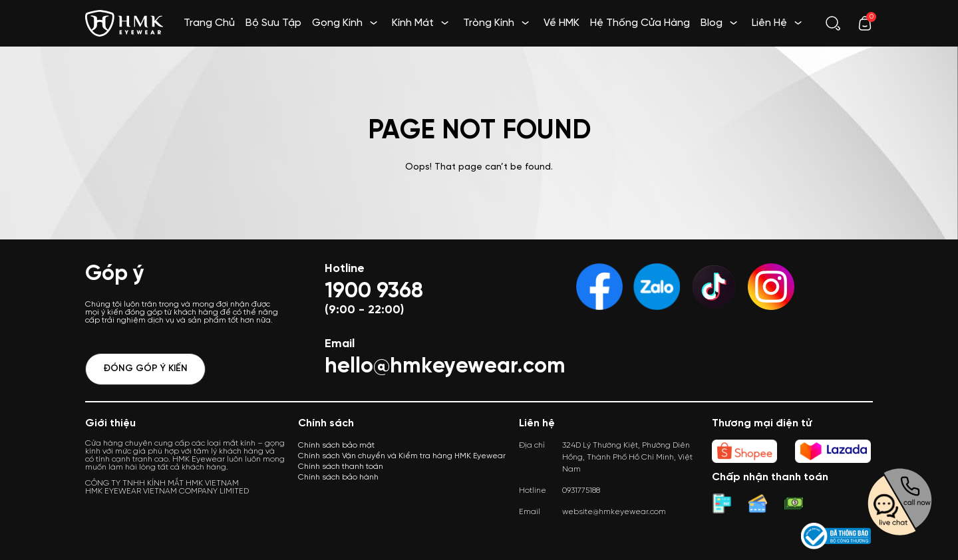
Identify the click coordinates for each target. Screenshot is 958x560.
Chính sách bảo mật (336, 445)
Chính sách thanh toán (341, 467)
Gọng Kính (337, 23)
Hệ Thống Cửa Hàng (640, 23)
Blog (712, 23)
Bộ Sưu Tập (273, 23)
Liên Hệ (769, 23)
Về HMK (561, 23)
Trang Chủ (209, 23)
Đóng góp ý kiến (145, 369)
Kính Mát (413, 23)
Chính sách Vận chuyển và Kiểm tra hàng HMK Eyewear (402, 456)
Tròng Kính (489, 23)
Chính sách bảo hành (338, 477)
